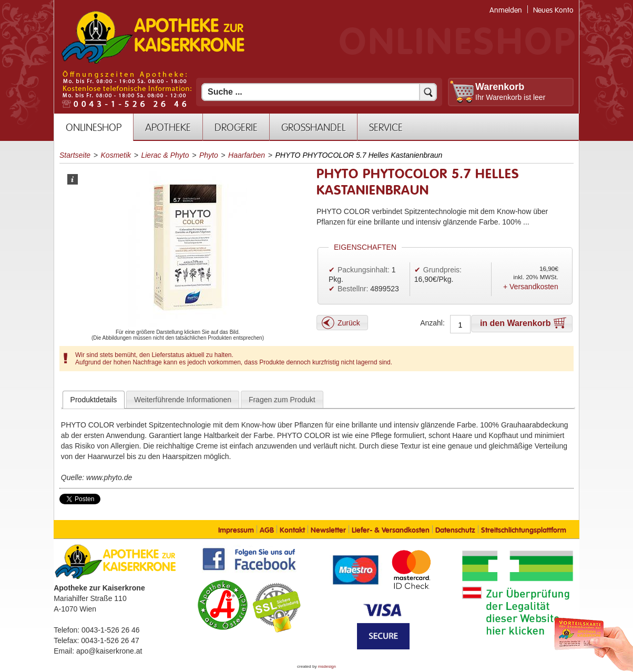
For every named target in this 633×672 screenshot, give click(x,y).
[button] (342, 323)
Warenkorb (500, 87)
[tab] (94, 400)
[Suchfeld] (319, 92)
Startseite (75, 155)
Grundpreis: (442, 270)
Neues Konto (553, 10)
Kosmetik (116, 155)
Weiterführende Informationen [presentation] (183, 400)
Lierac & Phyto (165, 155)
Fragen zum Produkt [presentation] (282, 400)
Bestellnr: (353, 289)
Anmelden (506, 10)
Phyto (209, 155)
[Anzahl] (460, 325)
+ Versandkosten (531, 287)
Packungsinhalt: (364, 270)
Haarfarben (247, 155)
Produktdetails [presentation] (94, 400)
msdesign (327, 666)
